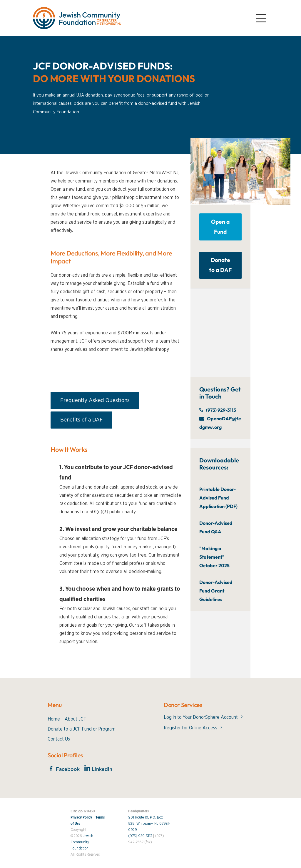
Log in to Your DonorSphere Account (201, 717)
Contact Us (59, 739)
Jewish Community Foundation (82, 842)
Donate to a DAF (220, 265)
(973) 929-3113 (221, 410)
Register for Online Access (190, 728)
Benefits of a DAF (82, 420)
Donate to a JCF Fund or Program (82, 729)
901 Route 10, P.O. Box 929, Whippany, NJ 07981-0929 (149, 824)
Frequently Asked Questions (95, 400)
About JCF (75, 719)
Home (54, 719)
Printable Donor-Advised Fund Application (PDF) (218, 498)
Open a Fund (220, 227)
